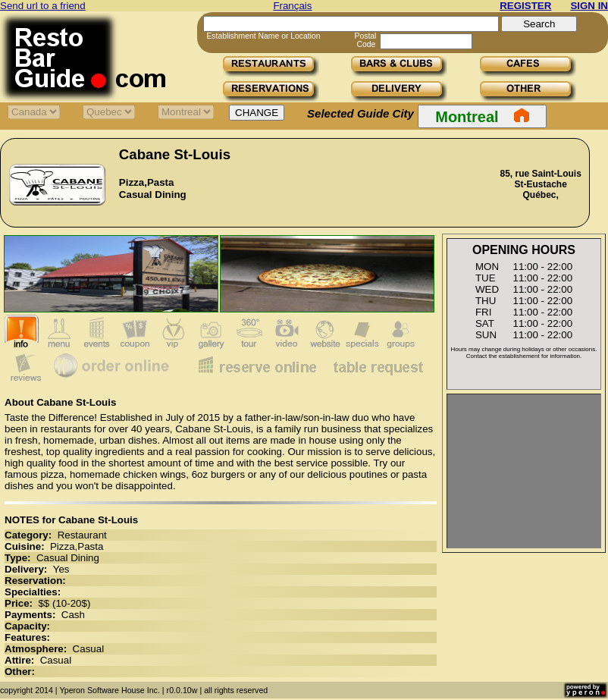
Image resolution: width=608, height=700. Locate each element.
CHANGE (257, 113)
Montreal (482, 116)
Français (292, 6)
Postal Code (366, 40)
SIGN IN (589, 6)
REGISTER (525, 6)
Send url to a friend (43, 6)
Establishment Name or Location (263, 36)
